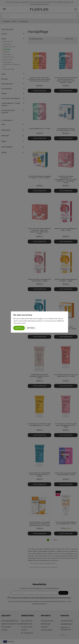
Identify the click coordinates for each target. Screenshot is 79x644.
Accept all (19, 328)
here (24, 323)
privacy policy (51, 321)
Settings (31, 328)
